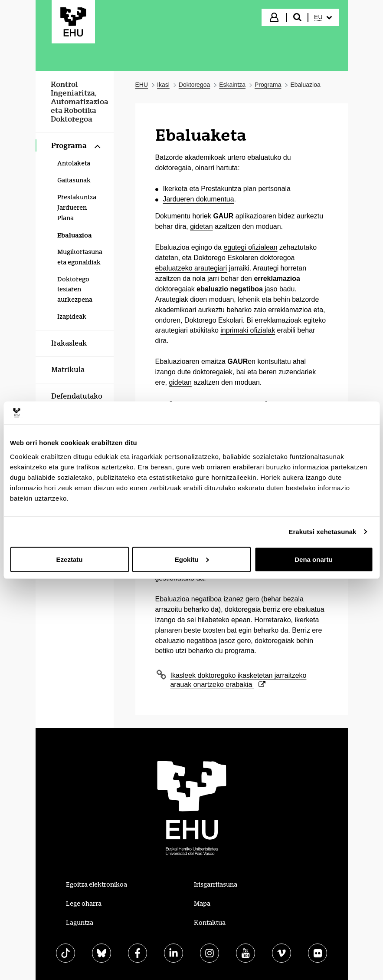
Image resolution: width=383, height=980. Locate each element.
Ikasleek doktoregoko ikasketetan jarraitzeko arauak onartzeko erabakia (239, 680)
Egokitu (192, 559)
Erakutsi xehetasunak (322, 532)
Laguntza (80, 923)
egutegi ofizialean (250, 247)
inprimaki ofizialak (248, 330)
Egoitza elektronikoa (97, 884)
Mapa (202, 904)
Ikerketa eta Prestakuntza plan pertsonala (227, 189)
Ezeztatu (70, 559)
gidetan (201, 226)
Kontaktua (210, 923)
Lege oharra (84, 904)
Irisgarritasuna (216, 884)
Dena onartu (314, 559)
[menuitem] (323, 17)
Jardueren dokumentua (199, 199)
